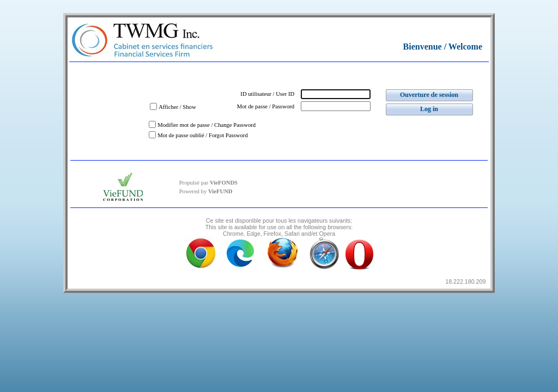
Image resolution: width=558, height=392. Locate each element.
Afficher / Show (177, 107)
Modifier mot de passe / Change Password (207, 125)
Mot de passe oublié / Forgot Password (203, 135)
